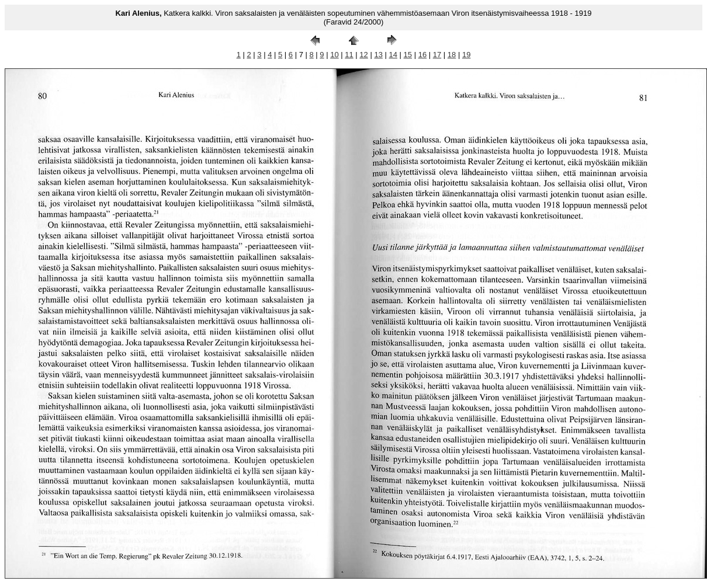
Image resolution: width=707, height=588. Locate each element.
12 (363, 55)
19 (466, 55)
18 (452, 55)
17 (437, 55)
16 (422, 55)
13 (378, 55)
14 (393, 55)
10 (334, 55)
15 (408, 55)
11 (349, 55)
